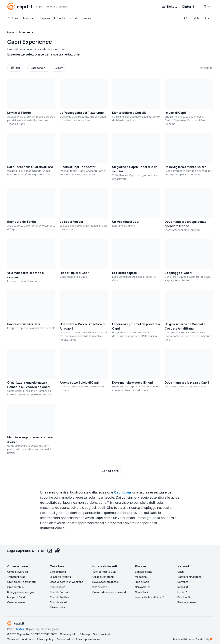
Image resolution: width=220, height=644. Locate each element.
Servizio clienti (144, 572)
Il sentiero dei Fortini (22, 222)
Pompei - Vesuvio (190, 602)
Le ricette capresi (125, 273)
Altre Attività (57, 607)
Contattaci (141, 592)
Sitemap (85, 634)
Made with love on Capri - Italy (191, 639)
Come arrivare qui (18, 572)
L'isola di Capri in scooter (78, 167)
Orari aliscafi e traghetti (21, 582)
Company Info (68, 634)
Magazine (141, 577)
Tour (13, 18)
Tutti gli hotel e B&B (104, 572)
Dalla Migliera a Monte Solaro (186, 167)
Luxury (86, 18)
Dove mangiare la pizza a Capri (187, 383)
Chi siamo (143, 587)
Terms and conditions (20, 639)
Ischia (183, 592)
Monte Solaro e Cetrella (129, 113)
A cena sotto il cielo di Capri (79, 383)
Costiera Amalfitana (191, 577)
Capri (181, 572)
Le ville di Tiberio (19, 113)
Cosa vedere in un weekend (67, 582)
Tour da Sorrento (60, 592)
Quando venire (16, 602)
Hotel (73, 18)
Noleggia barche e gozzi (22, 592)
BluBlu (20, 629)
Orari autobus (15, 587)
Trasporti (29, 18)
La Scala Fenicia (71, 222)
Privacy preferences (88, 639)
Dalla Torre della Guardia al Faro (30, 167)
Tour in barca (58, 587)
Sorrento (185, 582)
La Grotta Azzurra (60, 577)
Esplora (45, 18)
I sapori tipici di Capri (75, 273)
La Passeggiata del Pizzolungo (82, 113)
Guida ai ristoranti (103, 577)
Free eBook (142, 582)
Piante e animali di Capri (24, 324)
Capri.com (122, 492)
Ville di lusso (100, 587)
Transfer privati (16, 577)
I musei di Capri (175, 113)
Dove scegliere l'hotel (105, 582)
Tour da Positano (60, 597)
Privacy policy (45, 639)
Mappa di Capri (16, 597)
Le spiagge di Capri (178, 273)
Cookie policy (65, 639)
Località (60, 18)
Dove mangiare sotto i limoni (132, 383)
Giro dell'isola (58, 572)
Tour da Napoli (58, 602)
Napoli (183, 587)
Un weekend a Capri (126, 222)
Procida (184, 597)
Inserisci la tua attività (150, 597)
